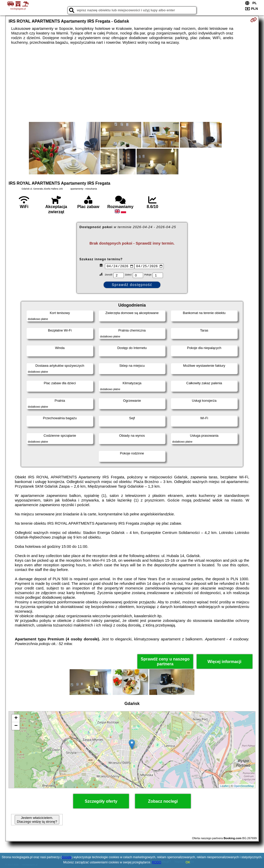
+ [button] (16, 718)
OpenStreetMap (244, 786)
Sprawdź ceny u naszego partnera (165, 661)
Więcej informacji (224, 662)
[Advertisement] (132, 83)
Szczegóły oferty (101, 801)
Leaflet (224, 786)
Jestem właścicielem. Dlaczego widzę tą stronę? (37, 820)
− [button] (16, 726)
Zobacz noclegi (163, 801)
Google (67, 857)
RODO (156, 862)
